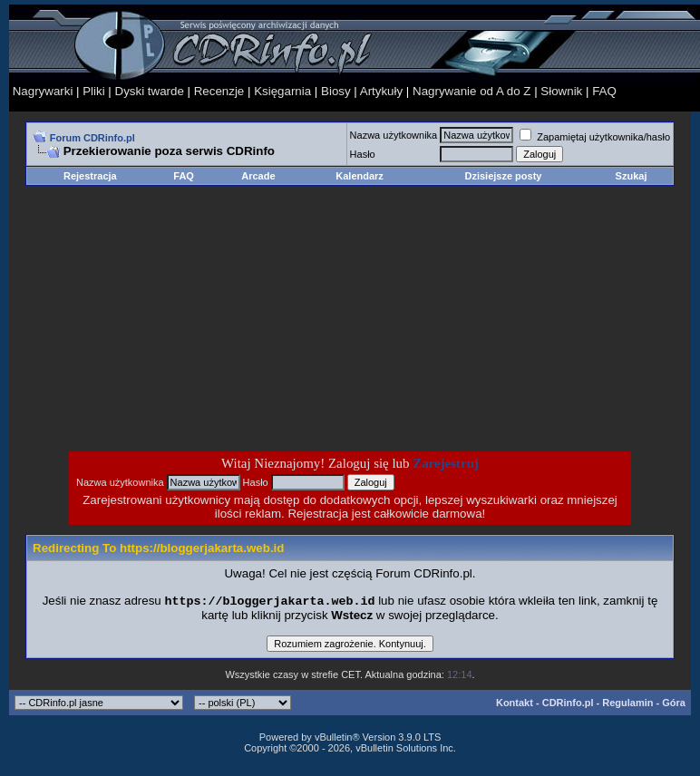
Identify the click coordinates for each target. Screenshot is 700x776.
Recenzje (219, 91)
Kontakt (515, 704)
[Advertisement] (205, 318)
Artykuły (381, 91)
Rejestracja (90, 176)
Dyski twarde (150, 91)
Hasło (363, 154)
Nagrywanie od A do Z (472, 91)
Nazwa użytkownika (394, 135)
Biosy (336, 91)
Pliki (93, 91)
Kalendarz (360, 176)
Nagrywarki (43, 91)
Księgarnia (282, 91)
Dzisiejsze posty (503, 176)
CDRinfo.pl (568, 704)
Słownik (561, 91)
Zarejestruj (446, 463)
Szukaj (632, 176)
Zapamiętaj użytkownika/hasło (595, 137)
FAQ (604, 91)
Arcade (258, 176)
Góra (674, 704)
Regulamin (627, 704)
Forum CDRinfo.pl (92, 138)
